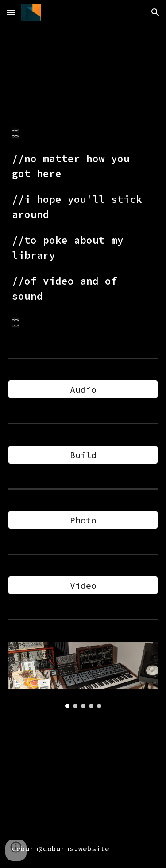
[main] (83, 227)
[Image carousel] (83, 675)
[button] (11, 12)
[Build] (83, 455)
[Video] (83, 585)
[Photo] (83, 520)
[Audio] (83, 390)
